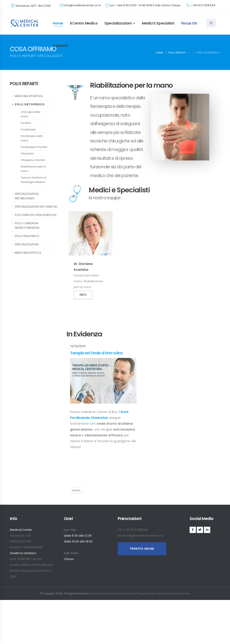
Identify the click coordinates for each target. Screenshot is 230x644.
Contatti (60, 46)
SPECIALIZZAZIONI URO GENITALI (36, 207)
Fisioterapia (28, 129)
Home (58, 23)
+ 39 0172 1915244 (201, 5)
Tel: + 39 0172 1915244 (133, 530)
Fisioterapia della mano (32, 138)
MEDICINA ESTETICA (28, 253)
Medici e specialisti (158, 23)
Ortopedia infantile (33, 160)
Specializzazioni (118, 23)
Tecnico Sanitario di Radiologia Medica (33, 180)
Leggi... (77, 490)
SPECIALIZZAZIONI (27, 244)
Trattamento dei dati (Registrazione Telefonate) (141, 593)
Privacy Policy (99, 593)
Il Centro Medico (84, 23)
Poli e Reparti (177, 53)
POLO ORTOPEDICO (30, 104)
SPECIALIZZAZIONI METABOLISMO (27, 196)
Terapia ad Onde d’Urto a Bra (96, 353)
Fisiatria (26, 123)
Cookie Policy (182, 593)
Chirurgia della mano (30, 114)
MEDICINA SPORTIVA (29, 96)
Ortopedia (27, 153)
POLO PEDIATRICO (27, 236)
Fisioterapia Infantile (34, 147)
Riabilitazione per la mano (33, 169)
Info (83, 295)
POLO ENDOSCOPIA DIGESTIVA (36, 215)
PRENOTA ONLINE (142, 549)
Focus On (189, 23)
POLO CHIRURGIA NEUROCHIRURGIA (27, 225)
